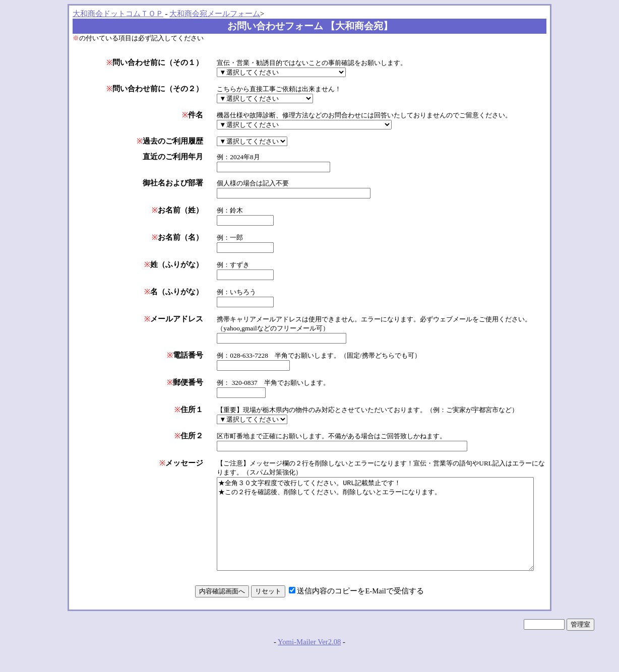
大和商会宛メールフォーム (215, 14)
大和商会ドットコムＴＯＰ (118, 14)
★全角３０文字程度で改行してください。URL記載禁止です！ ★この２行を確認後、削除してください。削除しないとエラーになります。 (369, 533)
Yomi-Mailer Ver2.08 (309, 660)
